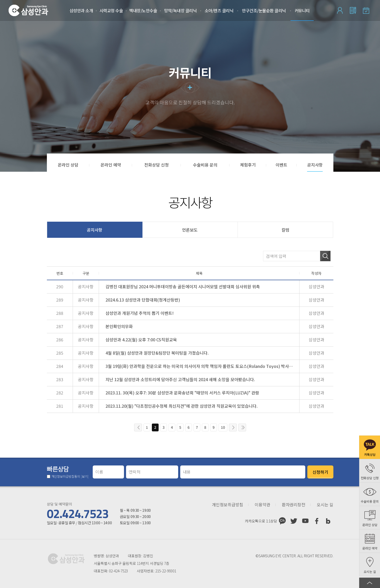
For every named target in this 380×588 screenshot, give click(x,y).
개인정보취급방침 (228, 505)
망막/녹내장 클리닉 (180, 10)
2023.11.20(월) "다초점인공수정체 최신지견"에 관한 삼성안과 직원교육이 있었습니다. (182, 406)
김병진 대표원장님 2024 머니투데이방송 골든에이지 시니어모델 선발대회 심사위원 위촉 (183, 286)
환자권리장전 (294, 505)
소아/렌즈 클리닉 (219, 10)
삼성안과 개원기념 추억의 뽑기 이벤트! (140, 313)
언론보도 (190, 230)
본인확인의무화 (119, 326)
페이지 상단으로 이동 (370, 583)
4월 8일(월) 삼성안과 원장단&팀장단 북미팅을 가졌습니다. (157, 353)
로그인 (340, 10)
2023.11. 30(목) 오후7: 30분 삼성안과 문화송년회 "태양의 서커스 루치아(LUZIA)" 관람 (182, 393)
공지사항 (95, 230)
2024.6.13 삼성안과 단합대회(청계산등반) (143, 300)
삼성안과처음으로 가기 (28, 10)
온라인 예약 (366, 10)
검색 (325, 256)
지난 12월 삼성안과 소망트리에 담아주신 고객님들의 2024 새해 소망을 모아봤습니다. (180, 379)
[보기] (85, 476)
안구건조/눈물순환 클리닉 (264, 10)
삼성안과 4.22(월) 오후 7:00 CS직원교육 (141, 340)
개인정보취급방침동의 (70, 476)
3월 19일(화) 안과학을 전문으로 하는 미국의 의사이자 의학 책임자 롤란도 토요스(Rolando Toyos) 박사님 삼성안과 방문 (201, 366)
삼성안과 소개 (81, 10)
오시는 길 (325, 505)
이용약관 (263, 505)
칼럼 (285, 230)
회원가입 (353, 10)
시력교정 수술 (111, 10)
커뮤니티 (302, 10)
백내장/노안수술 (143, 10)
